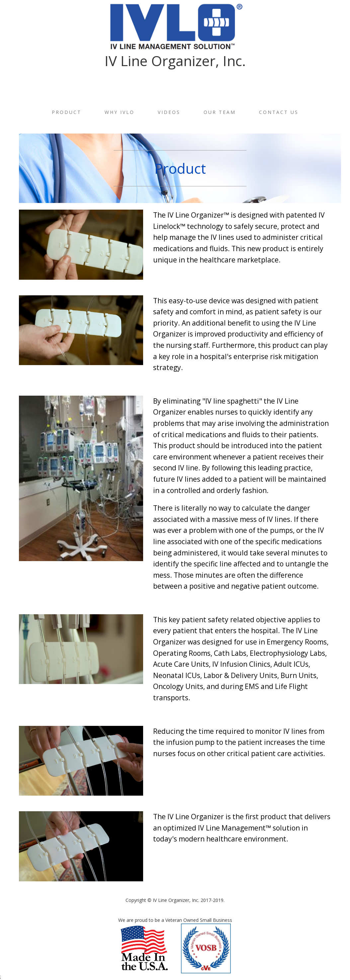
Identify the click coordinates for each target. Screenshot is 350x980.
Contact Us (279, 112)
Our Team (220, 112)
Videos (169, 112)
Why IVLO (120, 112)
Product (67, 112)
